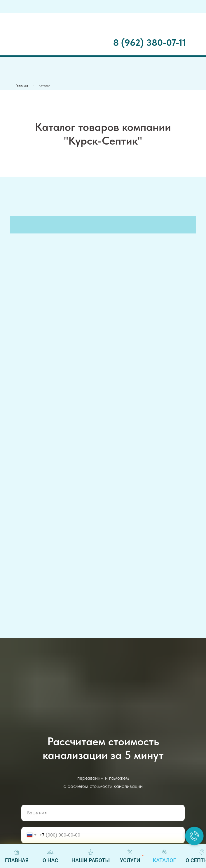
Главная (22, 86)
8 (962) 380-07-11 (150, 43)
